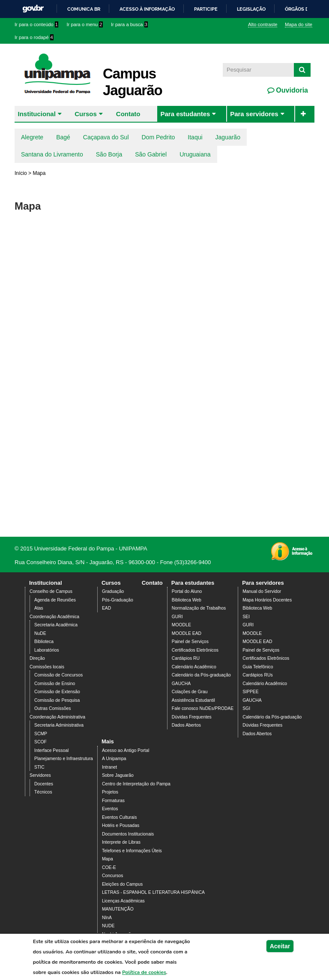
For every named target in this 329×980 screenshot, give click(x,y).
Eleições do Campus (122, 884)
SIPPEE (251, 692)
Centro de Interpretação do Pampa (136, 784)
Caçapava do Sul (106, 137)
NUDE (108, 926)
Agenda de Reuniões (55, 600)
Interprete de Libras (121, 842)
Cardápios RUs (257, 675)
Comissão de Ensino (55, 684)
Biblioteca (44, 642)
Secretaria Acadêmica (56, 625)
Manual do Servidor (262, 591)
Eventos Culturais (119, 817)
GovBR (33, 9)
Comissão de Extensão (57, 692)
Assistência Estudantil (193, 700)
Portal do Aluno (187, 591)
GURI (177, 617)
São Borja (109, 154)
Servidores (40, 775)
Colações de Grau (190, 692)
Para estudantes (185, 114)
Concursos (113, 876)
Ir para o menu (85, 24)
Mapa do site (299, 24)
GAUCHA (181, 684)
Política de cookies (144, 972)
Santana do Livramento (52, 154)
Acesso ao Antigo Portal (126, 750)
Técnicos (43, 792)
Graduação (113, 591)
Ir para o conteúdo (36, 24)
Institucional (37, 114)
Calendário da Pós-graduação (201, 675)
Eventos (110, 809)
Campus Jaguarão (133, 82)
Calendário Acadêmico (194, 667)
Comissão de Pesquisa (57, 700)
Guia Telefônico (258, 667)
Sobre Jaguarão (118, 775)
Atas (39, 608)
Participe (206, 9)
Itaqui (195, 137)
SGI (246, 708)
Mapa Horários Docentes (267, 600)
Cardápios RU (186, 658)
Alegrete (32, 137)
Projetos (110, 792)
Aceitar (280, 946)
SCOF (40, 742)
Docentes (44, 784)
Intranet (109, 767)
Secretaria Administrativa (59, 725)
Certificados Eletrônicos (195, 650)
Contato (128, 114)
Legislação (251, 9)
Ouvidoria (291, 90)
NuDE (40, 633)
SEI (246, 617)
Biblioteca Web (187, 600)
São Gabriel (151, 154)
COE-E (109, 867)
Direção (37, 658)
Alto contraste (263, 24)
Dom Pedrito (159, 137)
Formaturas (113, 801)
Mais (108, 741)
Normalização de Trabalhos (199, 608)
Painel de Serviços (190, 642)
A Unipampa (114, 759)
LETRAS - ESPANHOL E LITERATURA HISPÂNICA (153, 892)
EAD (106, 608)
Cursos (86, 114)
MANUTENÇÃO (118, 909)
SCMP (41, 734)
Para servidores (254, 114)
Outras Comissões (52, 708)
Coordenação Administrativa (57, 717)
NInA (107, 918)
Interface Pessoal (51, 750)
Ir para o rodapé (34, 37)
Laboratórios (47, 650)
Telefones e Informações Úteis (132, 851)
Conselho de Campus (51, 591)
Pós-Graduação (118, 600)
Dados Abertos (186, 725)
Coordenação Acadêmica (54, 617)
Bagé (63, 137)
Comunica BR (84, 9)
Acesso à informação (147, 9)
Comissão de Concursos (58, 675)
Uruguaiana (195, 154)
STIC (39, 767)
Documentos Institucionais (128, 834)
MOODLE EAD (187, 633)
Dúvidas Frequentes (192, 717)
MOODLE (181, 625)
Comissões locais (47, 667)
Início (21, 173)
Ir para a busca (129, 24)
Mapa (108, 859)
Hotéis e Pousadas (121, 825)
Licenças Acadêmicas (123, 901)
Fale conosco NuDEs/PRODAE (203, 708)
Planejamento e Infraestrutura (64, 759)
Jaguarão (228, 137)
